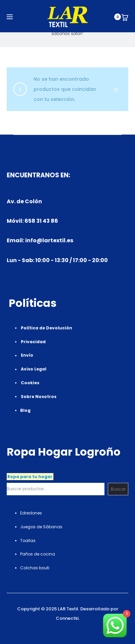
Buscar (118, 489)
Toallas (28, 541)
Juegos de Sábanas (41, 527)
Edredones (31, 513)
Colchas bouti (35, 568)
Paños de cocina (38, 554)
